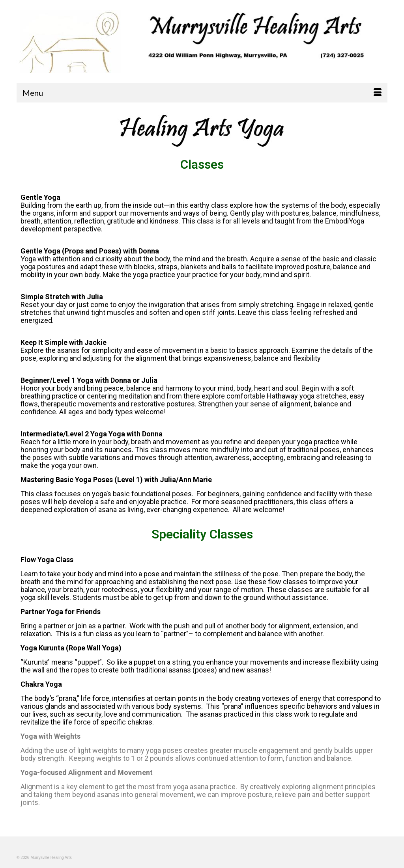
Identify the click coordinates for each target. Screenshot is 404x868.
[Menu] (202, 93)
